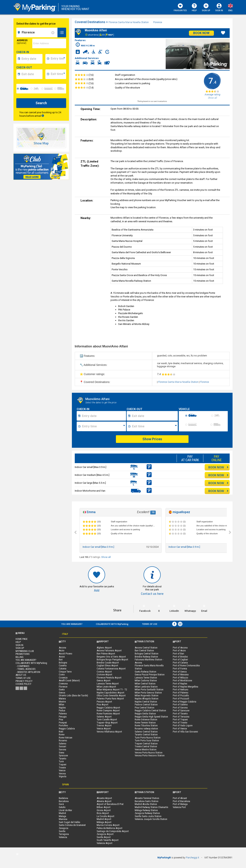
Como (62, 675)
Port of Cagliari (180, 660)
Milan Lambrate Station (146, 687)
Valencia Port (179, 807)
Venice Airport (104, 729)
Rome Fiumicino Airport (108, 714)
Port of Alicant (180, 798)
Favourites (180, 8)
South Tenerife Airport (108, 840)
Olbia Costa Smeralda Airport (111, 695)
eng (230, 10)
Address (22, 42)
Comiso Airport (104, 672)
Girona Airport (104, 810)
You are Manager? (72, 624)
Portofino (63, 725)
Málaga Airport (104, 822)
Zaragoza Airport (105, 834)
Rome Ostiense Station (146, 719)
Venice (62, 770)
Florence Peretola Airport (109, 678)
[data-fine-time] (58, 74)
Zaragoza (64, 828)
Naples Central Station (146, 702)
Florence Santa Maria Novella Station (129, 22)
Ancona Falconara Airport (109, 650)
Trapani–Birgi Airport (107, 723)
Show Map (41, 143)
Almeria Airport (104, 801)
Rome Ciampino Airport (108, 710)
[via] (49, 43)
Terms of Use (150, 624)
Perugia (63, 717)
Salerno (63, 744)
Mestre (62, 702)
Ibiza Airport (103, 813)
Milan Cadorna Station (146, 680)
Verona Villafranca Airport (109, 732)
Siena (61, 753)
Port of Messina (181, 675)
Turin (61, 761)
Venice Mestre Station (146, 749)
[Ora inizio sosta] (103, 426)
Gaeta (62, 689)
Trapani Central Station (146, 744)
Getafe (62, 807)
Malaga (62, 816)
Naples (62, 708)
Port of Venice (180, 729)
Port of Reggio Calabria (184, 702)
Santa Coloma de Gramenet (72, 825)
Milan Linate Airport (106, 687)
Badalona (63, 798)
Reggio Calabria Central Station (150, 710)
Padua (62, 710)
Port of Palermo (181, 693)
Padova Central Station (146, 704)
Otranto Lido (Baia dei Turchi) (73, 695)
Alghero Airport (104, 648)
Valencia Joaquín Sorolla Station (151, 819)
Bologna (63, 663)
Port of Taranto (180, 714)
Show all (106, 557)
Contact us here (152, 594)
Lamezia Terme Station (146, 678)
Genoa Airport (104, 680)
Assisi (62, 657)
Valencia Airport (105, 843)
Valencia (63, 837)
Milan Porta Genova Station (148, 693)
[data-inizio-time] (58, 59)
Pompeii (63, 723)
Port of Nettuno (181, 689)
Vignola (63, 776)
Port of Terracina (181, 717)
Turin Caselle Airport (107, 719)
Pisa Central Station (145, 708)
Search (41, 103)
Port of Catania (180, 663)
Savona (62, 749)
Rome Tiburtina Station (146, 725)
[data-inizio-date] (31, 59)
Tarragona (64, 834)
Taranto (63, 759)
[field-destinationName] (37, 32)
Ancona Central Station (146, 648)
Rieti (61, 732)
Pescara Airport (104, 702)
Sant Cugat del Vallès (69, 822)
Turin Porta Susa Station (147, 740)
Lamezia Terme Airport (108, 684)
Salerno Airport (104, 717)
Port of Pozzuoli (181, 699)
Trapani (63, 764)
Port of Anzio (179, 650)
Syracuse (63, 755)
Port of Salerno (180, 704)
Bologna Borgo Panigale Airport (112, 660)
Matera (62, 699)
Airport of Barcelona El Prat (110, 804)
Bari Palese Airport (106, 654)
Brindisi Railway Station (146, 657)
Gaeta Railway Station (145, 672)
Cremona (63, 684)
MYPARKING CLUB (25, 651)
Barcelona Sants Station (147, 801)
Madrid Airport (104, 819)
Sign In (219, 10)
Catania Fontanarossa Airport (111, 669)
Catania (63, 669)
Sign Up (206, 8)
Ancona (62, 648)
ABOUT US (21, 675)
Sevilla (62, 831)
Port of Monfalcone (182, 680)
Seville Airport (104, 837)
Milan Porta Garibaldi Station (149, 689)
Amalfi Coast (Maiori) (69, 680)
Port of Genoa (180, 672)
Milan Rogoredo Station (147, 695)
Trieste (62, 768)
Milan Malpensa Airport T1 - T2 (112, 689)
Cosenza (63, 678)
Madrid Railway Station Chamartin (151, 807)
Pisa (61, 719)
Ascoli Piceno (66, 654)
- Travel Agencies (26, 669)
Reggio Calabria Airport (108, 708)
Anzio (62, 650)
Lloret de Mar (65, 810)
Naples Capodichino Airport (111, 693)
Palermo (63, 714)
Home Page (22, 639)
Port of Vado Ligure (183, 725)
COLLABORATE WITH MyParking (112, 624)
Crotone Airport (104, 675)
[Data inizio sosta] (103, 416)
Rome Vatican (66, 738)
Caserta (63, 665)
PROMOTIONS (23, 654)
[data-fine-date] (31, 74)
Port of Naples (180, 684)
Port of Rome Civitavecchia (186, 665)
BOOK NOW (219, 467)
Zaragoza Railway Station (147, 813)
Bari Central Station (144, 650)
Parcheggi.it (192, 858)
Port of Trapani (180, 719)
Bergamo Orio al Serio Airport (111, 657)
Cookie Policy (23, 684)
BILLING (20, 657)
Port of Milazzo (180, 678)
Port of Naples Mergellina (185, 687)
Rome (62, 734)
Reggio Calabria (67, 729)
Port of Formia (180, 669)
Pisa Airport (103, 704)
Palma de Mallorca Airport (110, 828)
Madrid (62, 813)
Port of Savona (180, 708)
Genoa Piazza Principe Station (150, 675)
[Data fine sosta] (154, 416)
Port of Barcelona (181, 801)
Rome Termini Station (145, 723)
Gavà (61, 804)
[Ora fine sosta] (154, 426)
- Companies (22, 666)
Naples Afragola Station (147, 699)
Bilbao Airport (104, 807)
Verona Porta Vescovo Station (150, 755)
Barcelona (64, 801)
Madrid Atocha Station (146, 804)
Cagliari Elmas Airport (107, 665)
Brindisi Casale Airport (108, 663)
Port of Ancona (180, 648)
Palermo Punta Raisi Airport (110, 699)
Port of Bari (178, 654)
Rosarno (63, 740)
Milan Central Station (145, 684)
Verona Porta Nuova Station (149, 753)
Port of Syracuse (181, 710)
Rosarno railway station (146, 729)
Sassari (62, 746)
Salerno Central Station (146, 732)
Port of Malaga (180, 804)
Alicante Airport (104, 798)
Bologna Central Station (147, 654)
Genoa (62, 693)
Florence (158, 22)
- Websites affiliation (28, 672)
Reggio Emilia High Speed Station (151, 717)
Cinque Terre (65, 672)
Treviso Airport (104, 725)
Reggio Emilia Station (145, 714)
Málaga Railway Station (146, 810)
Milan (61, 704)
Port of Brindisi (180, 657)
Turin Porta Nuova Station (148, 738)
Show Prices (152, 439)
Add (97, 590)
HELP (194, 8)
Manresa (63, 819)
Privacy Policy (24, 681)
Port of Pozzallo (181, 695)
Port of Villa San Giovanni (185, 732)
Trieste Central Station (146, 746)
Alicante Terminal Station (147, 798)
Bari (61, 660)
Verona (62, 774)
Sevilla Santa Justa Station (148, 816)
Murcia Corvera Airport (108, 825)
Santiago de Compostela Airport (113, 831)
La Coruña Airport (106, 816)
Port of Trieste (180, 723)
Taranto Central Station (146, 734)
